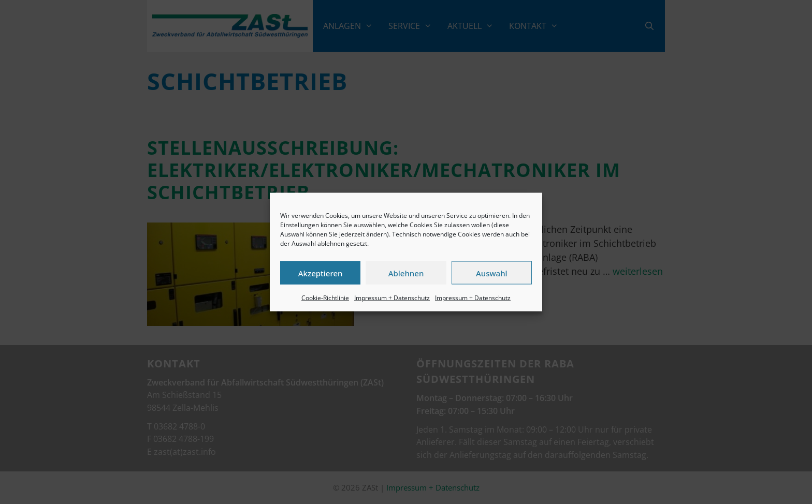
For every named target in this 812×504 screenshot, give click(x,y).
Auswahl (492, 273)
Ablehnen (406, 273)
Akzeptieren (321, 273)
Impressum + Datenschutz (392, 298)
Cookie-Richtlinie (325, 298)
